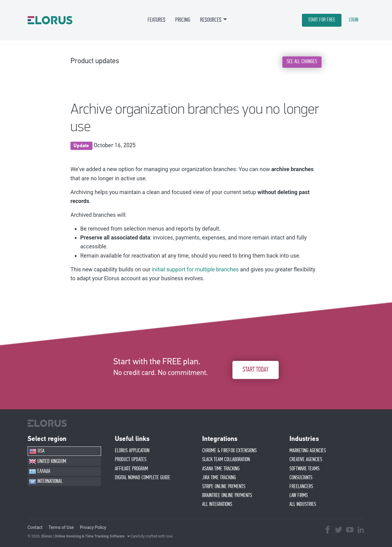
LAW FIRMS (299, 495)
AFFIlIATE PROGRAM (131, 469)
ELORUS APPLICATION (132, 451)
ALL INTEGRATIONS (217, 504)
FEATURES (156, 20)
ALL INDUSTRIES (303, 504)
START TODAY (256, 370)
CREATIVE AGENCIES (306, 460)
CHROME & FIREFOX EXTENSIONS (229, 451)
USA (37, 451)
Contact (35, 527)
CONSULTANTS (301, 478)
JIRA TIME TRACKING (219, 478)
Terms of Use (61, 527)
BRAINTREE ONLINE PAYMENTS (227, 495)
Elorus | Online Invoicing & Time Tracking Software (83, 536)
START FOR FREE (322, 20)
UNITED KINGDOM (47, 461)
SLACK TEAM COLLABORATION (226, 460)
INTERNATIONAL (46, 482)
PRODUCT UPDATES (131, 460)
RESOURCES (211, 20)
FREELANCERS (301, 487)
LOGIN (354, 20)
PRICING (183, 20)
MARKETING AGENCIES (308, 451)
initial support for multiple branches (195, 269)
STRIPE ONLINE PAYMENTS (224, 487)
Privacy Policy (93, 527)
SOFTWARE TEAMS (304, 469)
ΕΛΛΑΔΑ (40, 472)
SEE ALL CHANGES (302, 62)
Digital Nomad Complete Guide (143, 478)
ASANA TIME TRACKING (221, 469)
